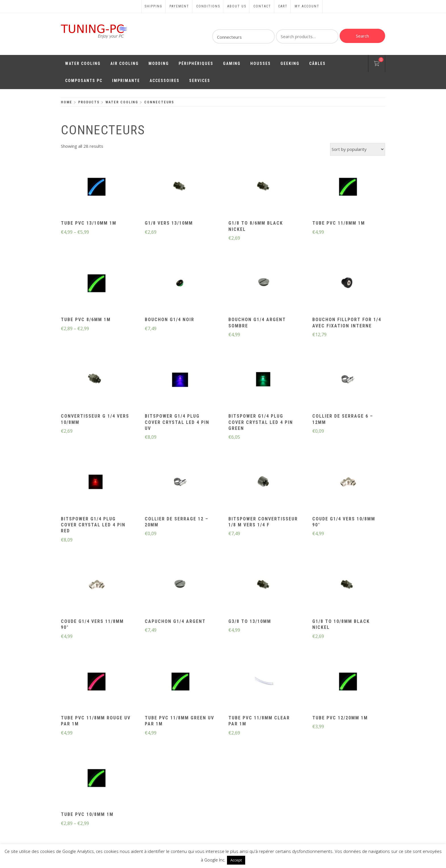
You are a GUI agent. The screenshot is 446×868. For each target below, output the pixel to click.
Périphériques (196, 63)
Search (362, 36)
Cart (283, 6)
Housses (261, 63)
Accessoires (165, 81)
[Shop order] (358, 149)
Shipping (153, 6)
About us (237, 6)
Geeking (290, 63)
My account (307, 6)
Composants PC (84, 81)
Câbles (317, 63)
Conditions (208, 6)
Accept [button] (236, 860)
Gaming (232, 63)
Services (200, 81)
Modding (159, 63)
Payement (179, 6)
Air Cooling (125, 63)
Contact (262, 6)
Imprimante (126, 81)
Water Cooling (83, 63)
